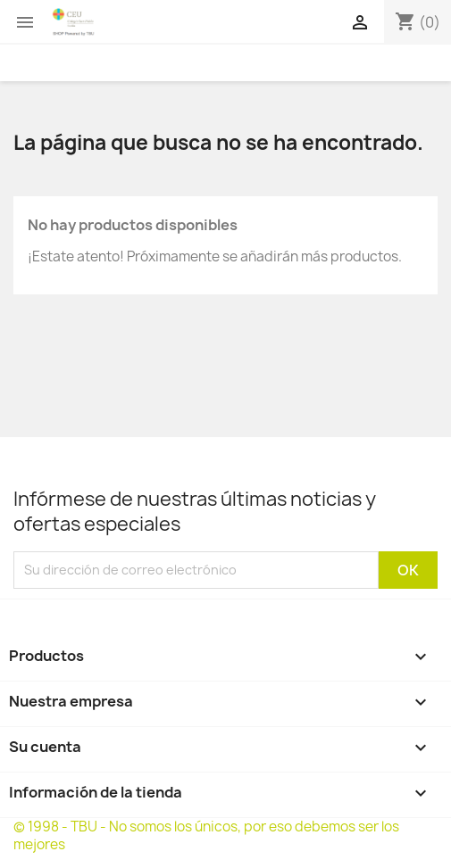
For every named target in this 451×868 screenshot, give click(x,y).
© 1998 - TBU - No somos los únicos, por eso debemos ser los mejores (206, 835)
